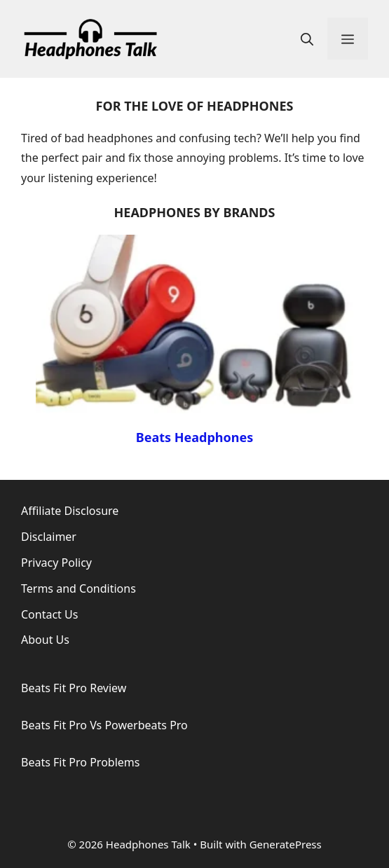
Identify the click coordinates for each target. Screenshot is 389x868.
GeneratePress (286, 844)
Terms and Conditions (79, 588)
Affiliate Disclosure (70, 511)
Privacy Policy (56, 563)
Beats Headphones (195, 437)
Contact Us (49, 614)
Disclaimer (49, 537)
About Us (45, 640)
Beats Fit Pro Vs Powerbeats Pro (104, 725)
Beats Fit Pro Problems (80, 762)
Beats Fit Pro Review (74, 688)
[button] (307, 39)
